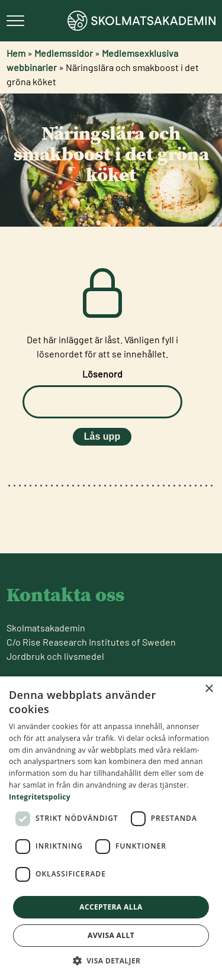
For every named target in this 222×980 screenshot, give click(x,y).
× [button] (209, 689)
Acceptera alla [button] (111, 907)
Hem (16, 53)
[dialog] (111, 828)
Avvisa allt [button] (111, 935)
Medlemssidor (64, 53)
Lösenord (102, 374)
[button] (111, 960)
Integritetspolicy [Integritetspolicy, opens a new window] (40, 797)
